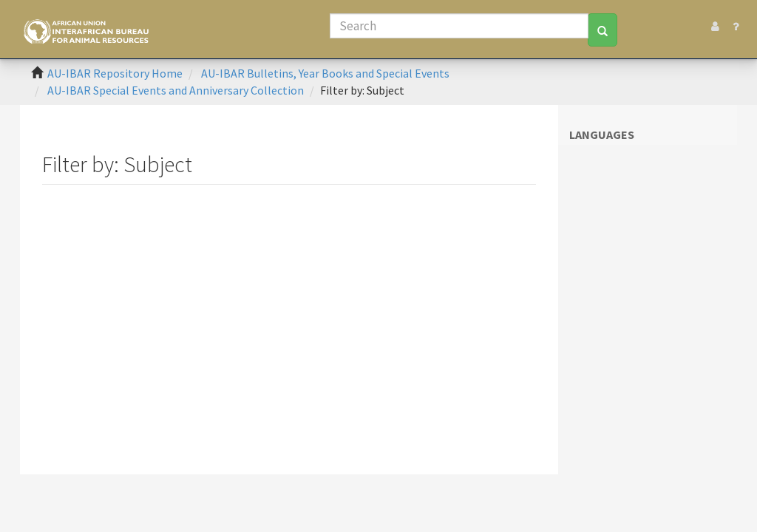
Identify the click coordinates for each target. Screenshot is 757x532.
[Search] (459, 26)
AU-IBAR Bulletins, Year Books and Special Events (325, 73)
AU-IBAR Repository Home (115, 73)
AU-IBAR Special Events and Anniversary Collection (176, 90)
